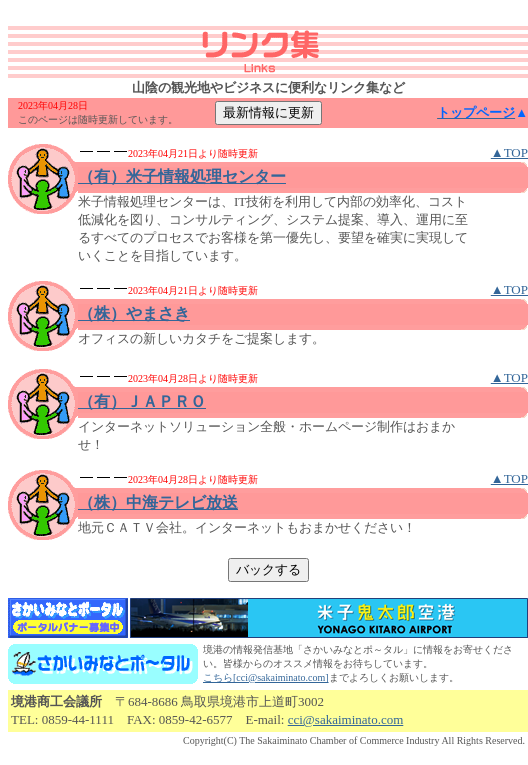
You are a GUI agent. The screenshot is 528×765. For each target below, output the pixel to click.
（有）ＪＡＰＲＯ (142, 401)
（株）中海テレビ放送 (158, 502)
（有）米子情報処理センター (182, 176)
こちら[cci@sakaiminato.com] (266, 677)
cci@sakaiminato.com (346, 719)
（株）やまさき (134, 313)
